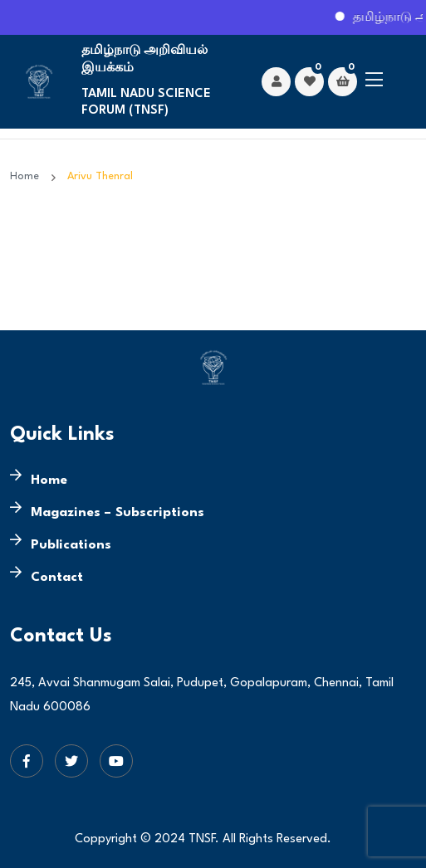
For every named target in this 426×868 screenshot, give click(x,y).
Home (28, 176)
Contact (57, 578)
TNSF (202, 839)
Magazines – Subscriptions (118, 513)
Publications (71, 545)
